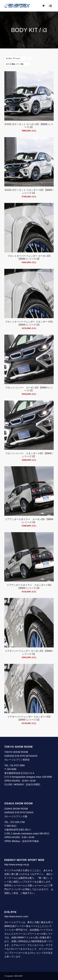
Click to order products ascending (30, 59)
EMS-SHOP (18, 976)
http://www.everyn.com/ (16, 916)
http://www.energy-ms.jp (17, 865)
